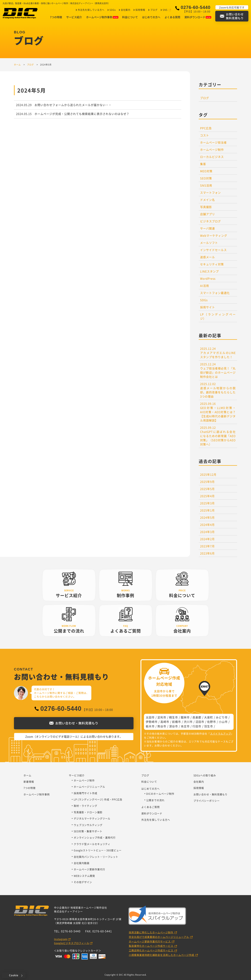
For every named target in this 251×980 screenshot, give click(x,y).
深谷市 (174, 726)
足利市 (162, 717)
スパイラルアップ (221, 734)
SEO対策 (206, 178)
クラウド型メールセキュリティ (92, 844)
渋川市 (188, 722)
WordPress (208, 278)
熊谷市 (162, 726)
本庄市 (185, 726)
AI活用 (205, 286)
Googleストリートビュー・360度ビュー (98, 850)
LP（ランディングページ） (218, 316)
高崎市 (165, 722)
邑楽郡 (197, 717)
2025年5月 (207, 489)
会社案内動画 (82, 863)
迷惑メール (208, 257)
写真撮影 (206, 207)
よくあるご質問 (151, 807)
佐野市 (212, 722)
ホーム (27, 775)
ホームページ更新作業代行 (89, 869)
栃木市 (150, 726)
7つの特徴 (56, 17)
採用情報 (140, 10)
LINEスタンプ (209, 271)
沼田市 (200, 722)
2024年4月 (207, 525)
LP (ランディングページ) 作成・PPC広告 (98, 799)
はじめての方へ (151, 17)
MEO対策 (206, 171)
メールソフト (209, 243)
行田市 (197, 726)
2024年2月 (207, 539)
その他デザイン (83, 882)
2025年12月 (208, 474)
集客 (203, 164)
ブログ (154, 10)
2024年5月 (207, 517)
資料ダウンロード (198, 17)
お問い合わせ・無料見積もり (210, 794)
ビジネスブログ (210, 221)
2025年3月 (207, 503)
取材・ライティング (85, 806)
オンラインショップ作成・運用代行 (95, 837)
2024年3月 (207, 532)
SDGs (112, 10)
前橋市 (176, 722)
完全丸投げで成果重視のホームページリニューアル (159, 937)
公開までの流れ (155, 800)
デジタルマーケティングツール (92, 818)
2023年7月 (207, 546)
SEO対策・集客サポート (88, 831)
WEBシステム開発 (84, 876)
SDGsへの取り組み (205, 775)
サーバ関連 (208, 228)
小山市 (223, 722)
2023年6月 (207, 553)
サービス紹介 (74, 17)
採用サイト (208, 307)
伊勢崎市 (152, 722)
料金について (130, 17)
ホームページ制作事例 (102, 17)
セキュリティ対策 (212, 264)
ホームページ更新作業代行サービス (150, 941)
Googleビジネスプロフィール (72, 943)
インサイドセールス (213, 250)
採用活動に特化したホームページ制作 (151, 932)
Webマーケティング (214, 235)
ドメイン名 (208, 200)
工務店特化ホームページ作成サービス (151, 950)
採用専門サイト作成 (85, 793)
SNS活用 (206, 185)
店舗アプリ (208, 214)
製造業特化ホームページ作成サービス (151, 946)
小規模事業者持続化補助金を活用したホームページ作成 (162, 955)
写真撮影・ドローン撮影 (88, 812)
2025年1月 (207, 510)
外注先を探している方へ (90, 10)
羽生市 (209, 726)
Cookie (14, 975)
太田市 (150, 717)
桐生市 (174, 717)
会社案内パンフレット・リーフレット (96, 857)
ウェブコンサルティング (88, 825)
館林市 (185, 717)
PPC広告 (206, 128)
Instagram (61, 939)
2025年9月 (207, 482)
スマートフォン (210, 193)
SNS (165, 10)
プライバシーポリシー (207, 801)
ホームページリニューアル (89, 787)
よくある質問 (172, 17)
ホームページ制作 (212, 150)
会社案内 (125, 10)
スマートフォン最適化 (215, 293)
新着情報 (29, 782)
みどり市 (222, 717)
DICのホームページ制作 (160, 794)
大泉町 (209, 717)
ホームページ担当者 (213, 142)
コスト (205, 135)
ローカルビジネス (212, 157)
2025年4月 (207, 496)
